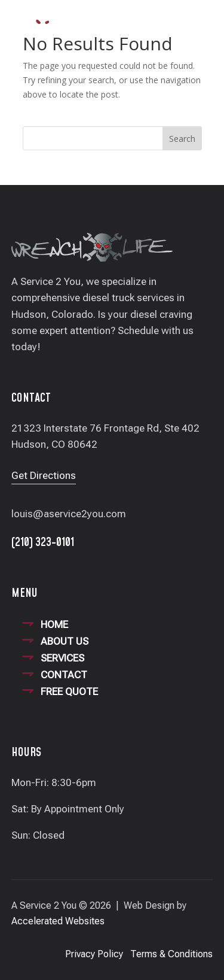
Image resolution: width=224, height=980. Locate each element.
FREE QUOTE (69, 691)
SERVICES (62, 658)
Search (182, 139)
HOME (54, 624)
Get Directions (44, 475)
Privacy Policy (94, 954)
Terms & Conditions (171, 954)
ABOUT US (65, 641)
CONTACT (64, 675)
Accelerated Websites (58, 921)
